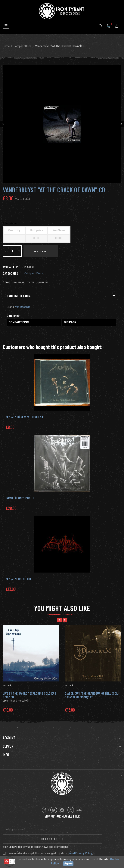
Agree (68, 864)
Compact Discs (34, 273)
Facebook (19, 282)
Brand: (11, 307)
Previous (3, 124)
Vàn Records (23, 307)
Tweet (31, 282)
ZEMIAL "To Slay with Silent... (25, 417)
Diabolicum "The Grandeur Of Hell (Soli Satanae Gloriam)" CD (92, 695)
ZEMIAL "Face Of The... (20, 579)
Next (121, 124)
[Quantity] (12, 251)
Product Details (18, 296)
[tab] (62, 296)
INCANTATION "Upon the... (22, 498)
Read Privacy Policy (80, 844)
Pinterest (43, 282)
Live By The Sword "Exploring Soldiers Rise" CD (29, 695)
